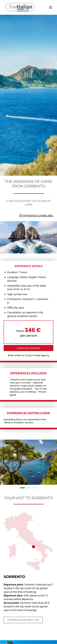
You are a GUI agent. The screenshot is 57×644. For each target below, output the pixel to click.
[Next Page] (52, 465)
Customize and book (29, 348)
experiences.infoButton (23, 620)
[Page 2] (29, 488)
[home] (20, 7)
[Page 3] (35, 488)
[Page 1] (22, 488)
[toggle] (51, 7)
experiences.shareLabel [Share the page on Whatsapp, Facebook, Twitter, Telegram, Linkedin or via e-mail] (36, 216)
